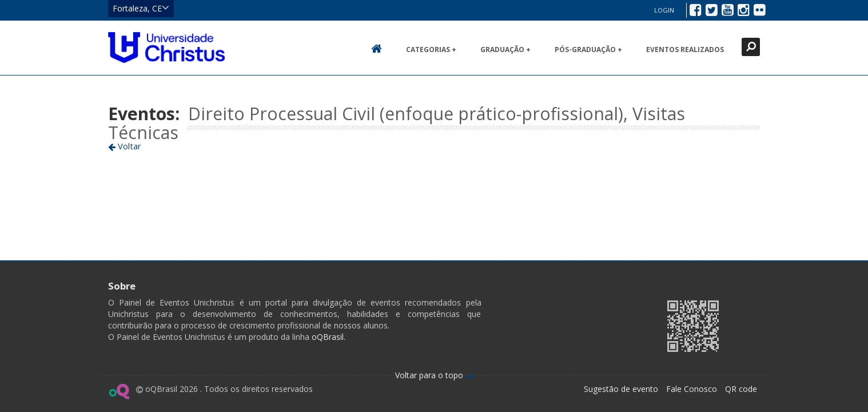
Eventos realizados (685, 49)
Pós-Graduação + (588, 49)
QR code (741, 389)
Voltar (125, 146)
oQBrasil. (327, 337)
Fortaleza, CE (141, 8)
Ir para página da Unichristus (585, 325)
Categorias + (431, 49)
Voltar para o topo (434, 375)
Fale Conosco (692, 389)
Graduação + (505, 49)
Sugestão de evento (621, 389)
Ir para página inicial (166, 47)
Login (664, 10)
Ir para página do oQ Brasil (119, 391)
